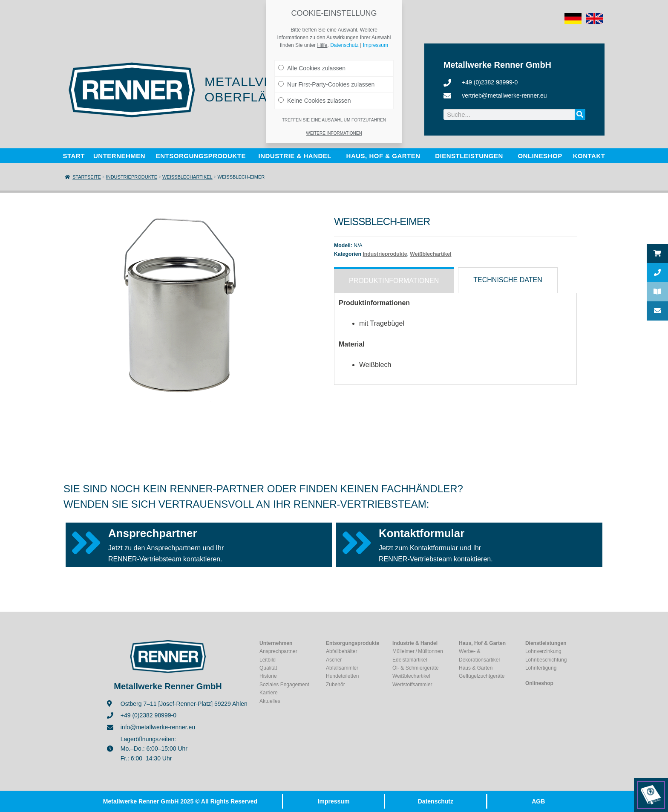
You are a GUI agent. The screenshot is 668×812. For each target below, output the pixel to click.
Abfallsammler (342, 668)
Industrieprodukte (132, 177)
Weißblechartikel (187, 177)
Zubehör (335, 685)
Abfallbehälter (341, 651)
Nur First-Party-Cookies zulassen (326, 84)
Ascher (334, 660)
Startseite (87, 177)
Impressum (334, 801)
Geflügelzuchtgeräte (482, 676)
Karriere (269, 693)
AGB (538, 801)
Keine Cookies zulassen (314, 101)
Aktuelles (270, 701)
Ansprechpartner (153, 533)
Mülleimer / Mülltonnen (418, 651)
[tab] (394, 280)
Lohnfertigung (541, 668)
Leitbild (268, 660)
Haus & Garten (476, 668)
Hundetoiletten (342, 676)
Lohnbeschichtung (546, 660)
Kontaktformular (422, 533)
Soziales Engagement (284, 685)
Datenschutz (436, 801)
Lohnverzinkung (543, 651)
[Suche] (580, 114)
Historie (268, 676)
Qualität (268, 668)
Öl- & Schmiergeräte (416, 668)
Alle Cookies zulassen (312, 68)
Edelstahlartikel (410, 660)
